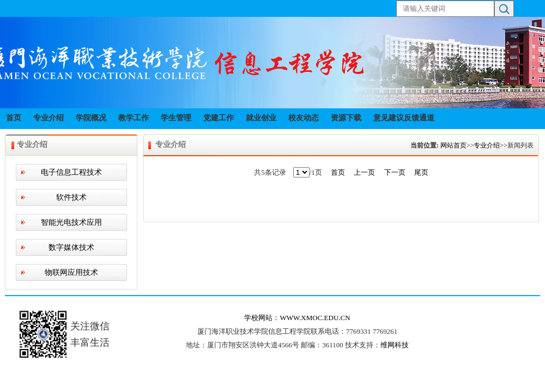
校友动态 (304, 118)
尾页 (421, 172)
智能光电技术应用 (71, 222)
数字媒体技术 (71, 247)
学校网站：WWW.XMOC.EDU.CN (297, 318)
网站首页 (453, 145)
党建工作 (219, 118)
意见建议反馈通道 (404, 118)
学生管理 (176, 118)
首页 (14, 118)
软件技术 (71, 197)
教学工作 (134, 118)
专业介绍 (49, 118)
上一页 (364, 172)
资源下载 (346, 118)
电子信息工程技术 (71, 172)
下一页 (395, 172)
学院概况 (91, 118)
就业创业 (261, 118)
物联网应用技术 (71, 272)
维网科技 (395, 345)
